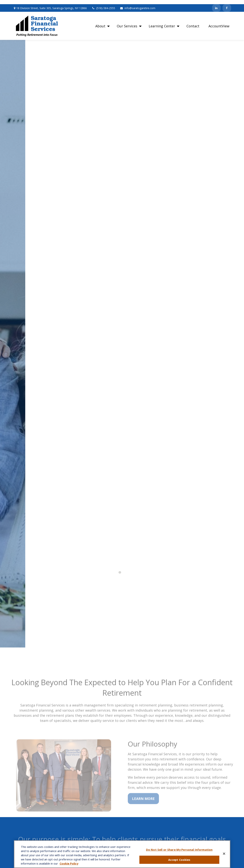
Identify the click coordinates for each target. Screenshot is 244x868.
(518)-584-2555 (103, 4)
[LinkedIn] (216, 4)
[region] (122, 854)
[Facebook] (227, 4)
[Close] (224, 854)
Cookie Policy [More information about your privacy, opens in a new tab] (69, 863)
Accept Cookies (179, 860)
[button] (101, 22)
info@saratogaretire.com (138, 4)
